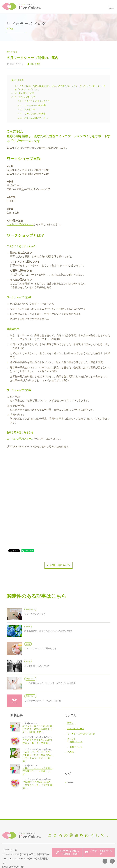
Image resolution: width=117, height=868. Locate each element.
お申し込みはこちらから (33, 118)
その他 (70, 752)
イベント (71, 739)
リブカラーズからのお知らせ (81, 734)
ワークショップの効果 (32, 105)
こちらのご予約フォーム (20, 224)
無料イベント (76, 742)
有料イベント (12, 52)
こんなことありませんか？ (34, 101)
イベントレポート (76, 729)
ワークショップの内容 (32, 114)
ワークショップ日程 (23, 93)
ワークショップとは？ (24, 97)
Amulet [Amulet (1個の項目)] (70, 782)
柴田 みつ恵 (34, 64)
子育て (70, 723)
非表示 (20, 80)
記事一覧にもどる (58, 565)
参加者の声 (26, 109)
